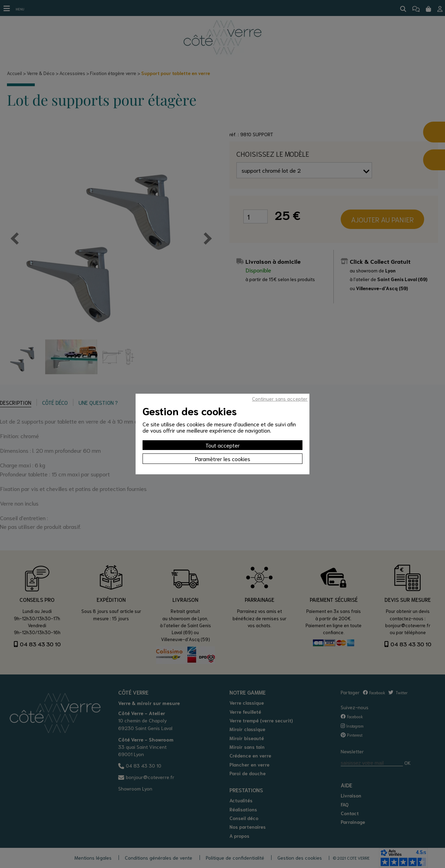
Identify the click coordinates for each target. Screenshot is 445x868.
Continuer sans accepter (280, 399)
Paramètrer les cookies (223, 458)
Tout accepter (223, 445)
